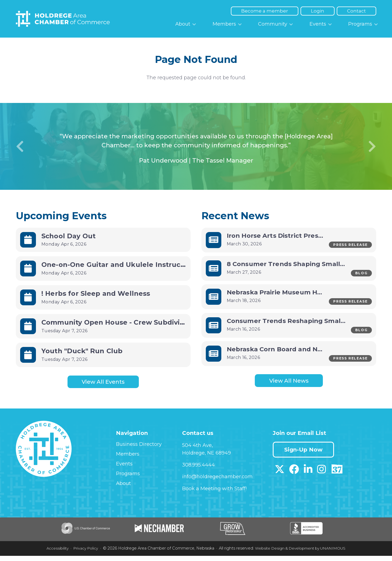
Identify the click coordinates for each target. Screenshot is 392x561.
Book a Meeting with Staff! (214, 494)
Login (318, 11)
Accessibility (53, 554)
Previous (20, 147)
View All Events (103, 382)
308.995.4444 (198, 470)
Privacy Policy (82, 554)
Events (318, 24)
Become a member (265, 11)
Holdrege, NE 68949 (206, 458)
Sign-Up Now (305, 455)
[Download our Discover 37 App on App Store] (337, 476)
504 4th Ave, (197, 451)
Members (224, 24)
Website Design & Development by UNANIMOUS (302, 554)
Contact (356, 11)
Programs (360, 24)
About (183, 24)
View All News (289, 386)
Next (372, 147)
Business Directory (139, 450)
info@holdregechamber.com (217, 482)
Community (273, 24)
